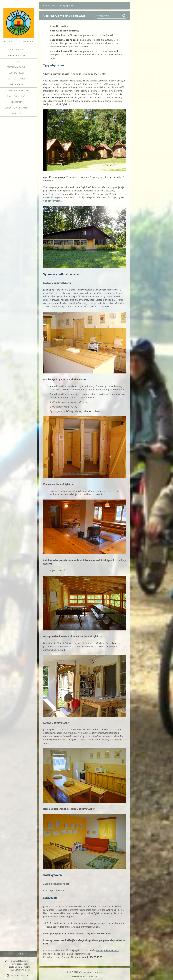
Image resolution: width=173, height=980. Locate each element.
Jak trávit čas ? (16, 73)
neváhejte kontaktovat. (107, 950)
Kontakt (17, 114)
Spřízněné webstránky (17, 108)
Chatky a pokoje (17, 55)
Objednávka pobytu (16, 67)
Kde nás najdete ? (17, 50)
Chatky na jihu (50, 6)
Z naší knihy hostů (17, 96)
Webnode (93, 976)
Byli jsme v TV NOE (17, 79)
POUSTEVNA (17, 102)
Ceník (17, 61)
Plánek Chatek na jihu (17, 90)
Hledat (124, 16)
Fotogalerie (16, 85)
